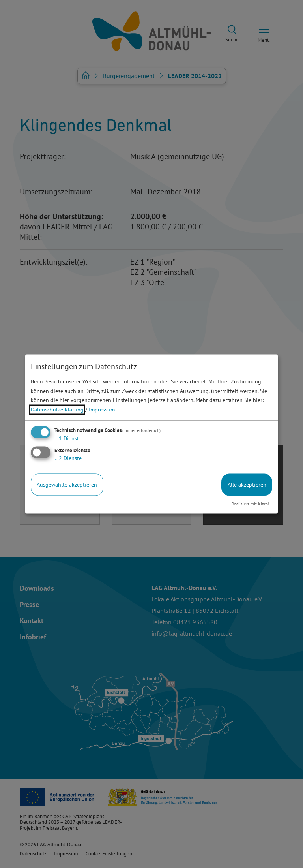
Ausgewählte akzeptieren (67, 485)
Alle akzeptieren (247, 485)
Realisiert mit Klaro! (250, 504)
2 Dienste (68, 458)
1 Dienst (67, 438)
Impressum (102, 410)
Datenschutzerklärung (57, 410)
